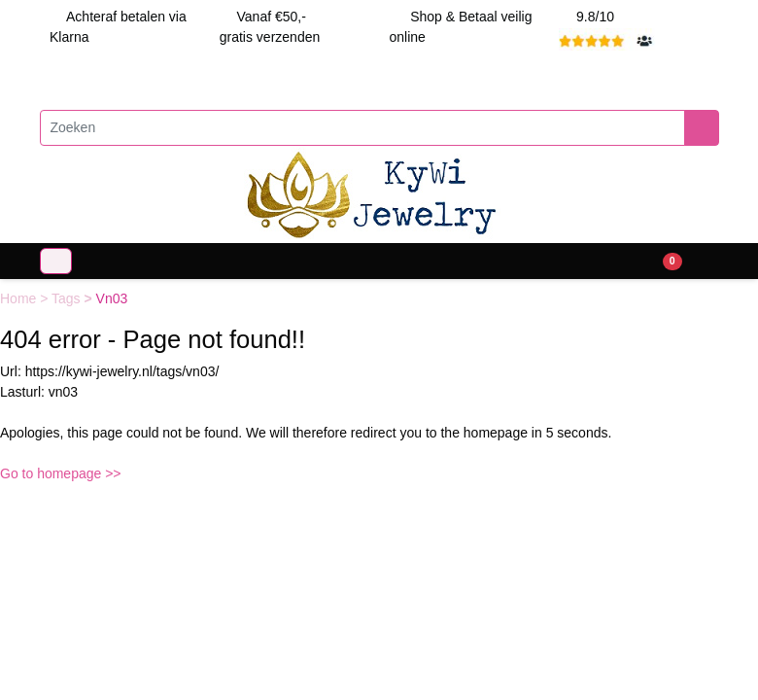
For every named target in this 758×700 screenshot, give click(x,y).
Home (20, 298)
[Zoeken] (362, 128)
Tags (68, 298)
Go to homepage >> (61, 473)
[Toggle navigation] (56, 261)
